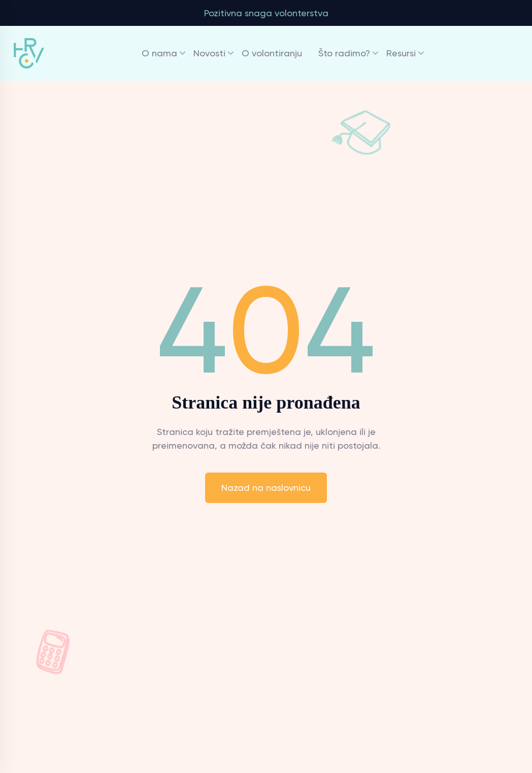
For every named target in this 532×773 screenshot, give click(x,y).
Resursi (401, 53)
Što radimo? (344, 53)
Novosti (209, 53)
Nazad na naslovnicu (266, 488)
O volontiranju (272, 53)
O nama (159, 53)
